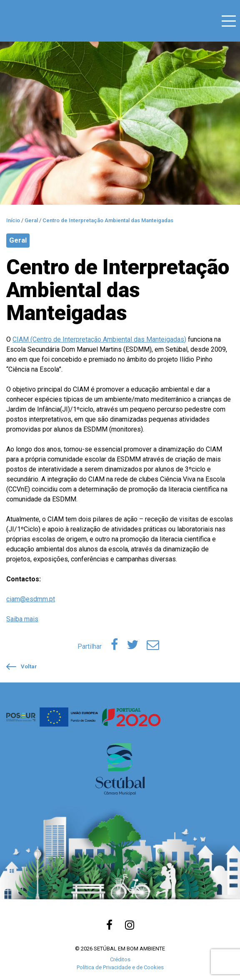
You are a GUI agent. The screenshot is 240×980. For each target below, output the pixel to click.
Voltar (22, 667)
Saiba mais (22, 619)
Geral (18, 240)
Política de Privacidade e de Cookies (120, 967)
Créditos (120, 959)
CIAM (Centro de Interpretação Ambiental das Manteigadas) (99, 339)
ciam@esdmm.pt (31, 599)
